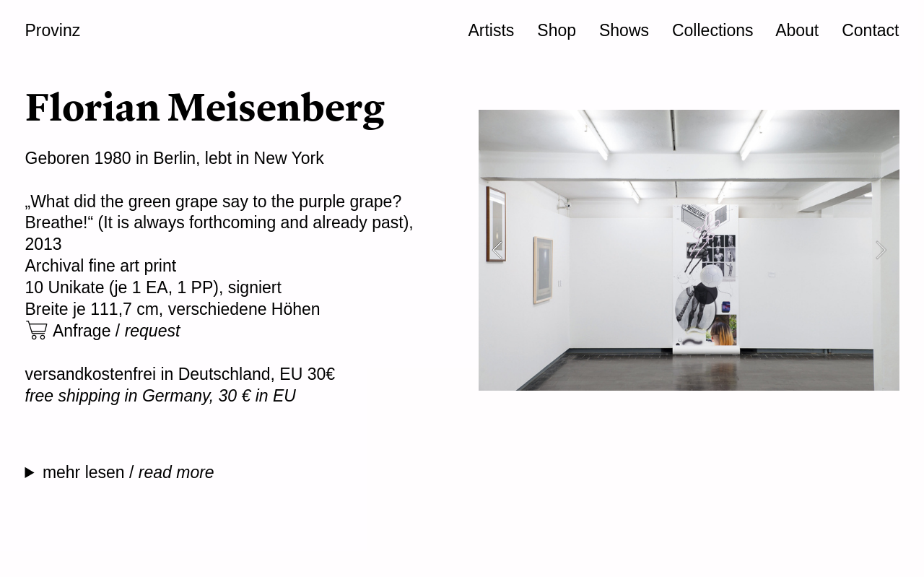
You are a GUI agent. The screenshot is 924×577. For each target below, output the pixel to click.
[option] (689, 250)
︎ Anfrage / (103, 331)
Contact (870, 30)
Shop (557, 30)
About (797, 30)
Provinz (53, 30)
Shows (624, 30)
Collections (713, 30)
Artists (491, 30)
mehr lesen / (131, 472)
